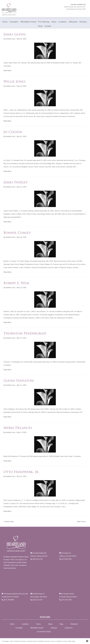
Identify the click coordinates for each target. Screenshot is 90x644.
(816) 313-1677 (81, 7)
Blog (61, 624)
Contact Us (69, 628)
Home (12, 624)
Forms (38, 624)
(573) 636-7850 (65, 559)
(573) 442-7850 (81, 9)
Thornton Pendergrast (25, 333)
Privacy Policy (67, 641)
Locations (25, 624)
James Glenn (15, 34)
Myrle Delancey (18, 428)
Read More (7, 71)
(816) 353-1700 (37, 559)
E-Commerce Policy (44, 632)
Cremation (19, 628)
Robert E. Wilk (16, 283)
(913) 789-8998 (8, 600)
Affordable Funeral (37, 628)
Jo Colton (13, 132)
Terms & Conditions (56, 641)
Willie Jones (14, 81)
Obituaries (74, 624)
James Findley (16, 182)
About (50, 624)
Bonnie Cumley (17, 233)
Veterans (54, 628)
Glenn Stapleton (19, 381)
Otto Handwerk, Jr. (21, 472)
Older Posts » (82, 522)
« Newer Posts (9, 522)
